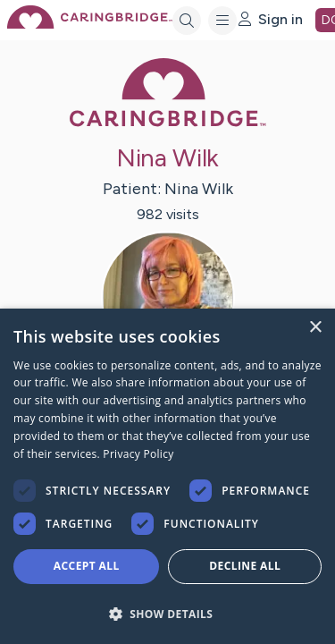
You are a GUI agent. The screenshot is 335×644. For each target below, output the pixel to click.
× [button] (315, 328)
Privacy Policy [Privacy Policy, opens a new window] (138, 454)
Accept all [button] (87, 566)
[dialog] (167, 476)
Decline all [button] (245, 566)
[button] (167, 613)
